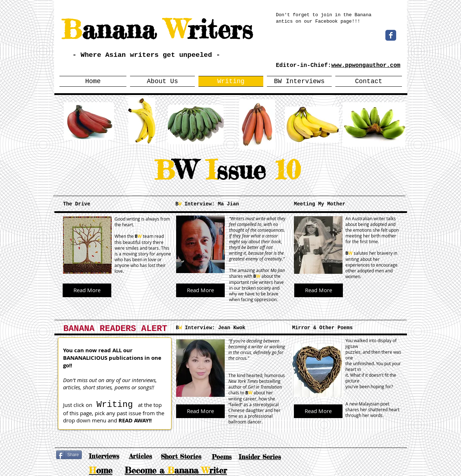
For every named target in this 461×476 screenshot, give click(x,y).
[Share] (69, 455)
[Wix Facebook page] (391, 35)
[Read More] (87, 290)
